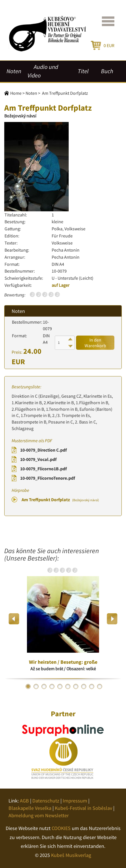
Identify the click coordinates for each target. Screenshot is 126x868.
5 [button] (60, 686)
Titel (83, 71)
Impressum (75, 801)
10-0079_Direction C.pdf (43, 450)
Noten (14, 71)
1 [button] (28, 686)
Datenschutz (46, 801)
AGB (24, 801)
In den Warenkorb (95, 343)
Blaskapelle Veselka (30, 808)
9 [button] (92, 686)
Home (16, 93)
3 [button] (44, 686)
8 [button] (84, 686)
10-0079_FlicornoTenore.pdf (48, 478)
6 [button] (68, 686)
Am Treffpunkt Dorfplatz (60, 500)
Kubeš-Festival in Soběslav (83, 808)
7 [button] (76, 686)
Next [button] (112, 619)
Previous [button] (14, 619)
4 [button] (52, 686)
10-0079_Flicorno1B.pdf (43, 469)
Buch (107, 71)
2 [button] (36, 686)
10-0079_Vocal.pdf (38, 459)
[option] (63, 619)
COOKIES (61, 828)
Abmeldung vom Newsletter (39, 815)
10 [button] (100, 686)
